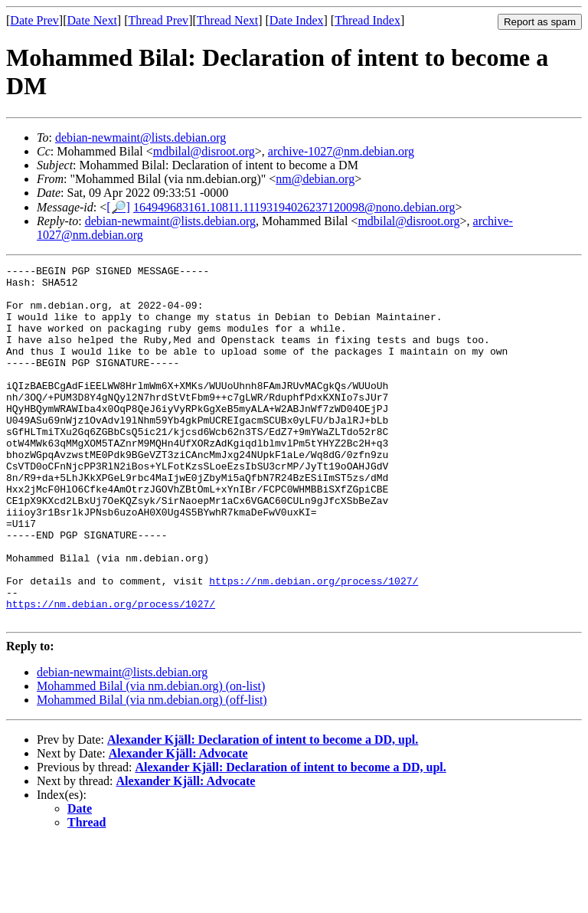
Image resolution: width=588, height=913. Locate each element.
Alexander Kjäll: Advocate (178, 825)
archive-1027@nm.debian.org (341, 151)
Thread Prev (158, 20)
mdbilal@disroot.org (204, 151)
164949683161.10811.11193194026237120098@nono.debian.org (294, 207)
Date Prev (34, 20)
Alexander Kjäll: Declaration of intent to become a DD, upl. (263, 811)
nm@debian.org (315, 179)
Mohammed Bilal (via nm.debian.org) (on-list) (151, 757)
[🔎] (118, 207)
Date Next (92, 20)
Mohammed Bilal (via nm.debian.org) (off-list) (152, 771)
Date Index (297, 20)
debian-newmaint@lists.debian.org (140, 137)
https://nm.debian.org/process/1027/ (314, 645)
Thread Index (367, 20)
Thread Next (227, 20)
